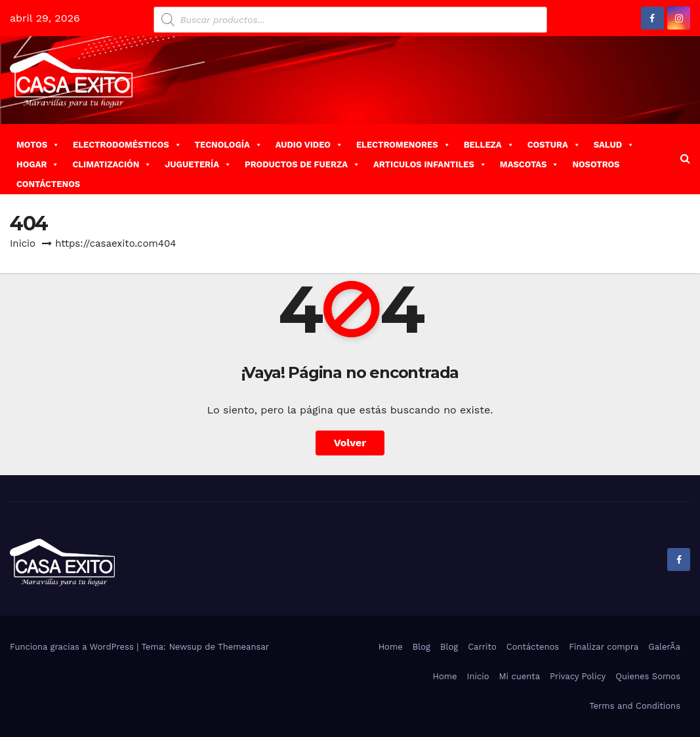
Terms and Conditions (635, 706)
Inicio (23, 243)
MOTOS (38, 145)
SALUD (614, 145)
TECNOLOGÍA (229, 145)
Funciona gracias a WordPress (73, 647)
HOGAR (38, 164)
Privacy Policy (578, 676)
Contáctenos (533, 647)
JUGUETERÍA (198, 164)
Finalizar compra (604, 647)
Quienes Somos (648, 676)
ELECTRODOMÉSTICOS (127, 145)
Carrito (482, 647)
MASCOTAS (530, 164)
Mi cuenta (519, 676)
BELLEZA (489, 145)
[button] (685, 158)
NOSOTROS (596, 164)
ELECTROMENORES (403, 145)
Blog (422, 647)
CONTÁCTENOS (48, 184)
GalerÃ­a (664, 647)
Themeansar (243, 647)
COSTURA (554, 145)
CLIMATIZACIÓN (112, 164)
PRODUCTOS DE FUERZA (302, 164)
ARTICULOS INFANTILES (430, 164)
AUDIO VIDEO (309, 145)
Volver (350, 443)
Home (391, 647)
